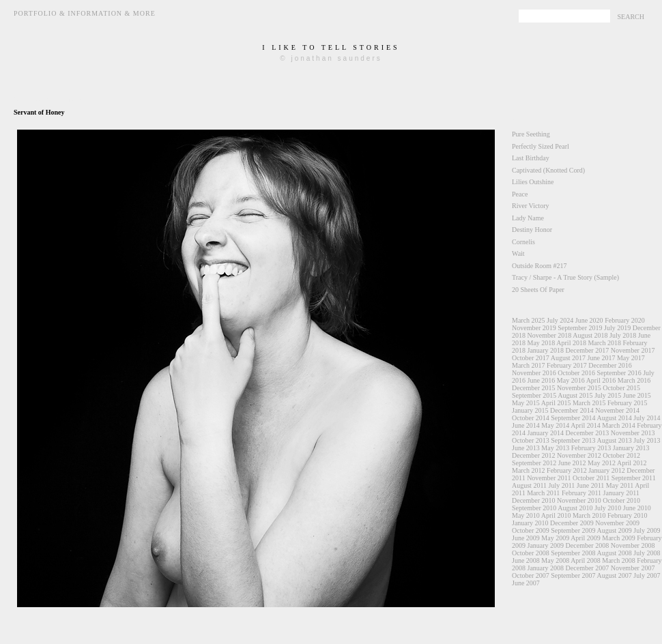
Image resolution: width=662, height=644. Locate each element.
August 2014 (614, 418)
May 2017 (631, 358)
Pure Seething (531, 134)
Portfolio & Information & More (85, 13)
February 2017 (567, 365)
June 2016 (542, 380)
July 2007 (647, 575)
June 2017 (602, 358)
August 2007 (614, 575)
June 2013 (526, 448)
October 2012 (621, 455)
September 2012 (534, 463)
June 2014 (526, 425)
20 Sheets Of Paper (538, 290)
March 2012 (529, 470)
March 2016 (634, 380)
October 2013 (531, 440)
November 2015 (579, 388)
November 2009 (617, 523)
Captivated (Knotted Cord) (548, 170)
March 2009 (619, 538)
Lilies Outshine (533, 182)
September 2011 (634, 478)
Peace (520, 194)
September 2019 (580, 328)
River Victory (530, 206)
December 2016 (610, 365)
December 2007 (588, 568)
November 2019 (534, 328)
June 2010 (637, 508)
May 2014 (555, 425)
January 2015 (530, 410)
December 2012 (534, 455)
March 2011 (543, 493)
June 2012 (572, 463)
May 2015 (526, 403)
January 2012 (607, 470)
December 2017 (588, 350)
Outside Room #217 (539, 266)
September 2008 (573, 553)
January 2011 (621, 493)
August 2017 (568, 358)
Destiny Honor (532, 230)
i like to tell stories (331, 47)
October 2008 (531, 553)
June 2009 (526, 538)
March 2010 (589, 515)
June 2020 (589, 320)
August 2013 (614, 440)
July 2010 (608, 508)
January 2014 (546, 433)
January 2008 (546, 568)
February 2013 (591, 448)
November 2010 (579, 500)
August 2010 (575, 508)
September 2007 (573, 575)
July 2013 (647, 440)
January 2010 (530, 523)
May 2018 (542, 343)
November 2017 (633, 350)
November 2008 (633, 545)
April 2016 (601, 380)
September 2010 (534, 508)
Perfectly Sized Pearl (541, 146)
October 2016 (576, 373)
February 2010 (628, 515)
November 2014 (617, 410)
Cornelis (523, 242)
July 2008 (647, 553)
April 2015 (556, 403)
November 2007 (633, 568)
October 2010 (621, 500)
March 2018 (604, 343)
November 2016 (534, 373)
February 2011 (581, 493)
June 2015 (637, 395)
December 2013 (588, 433)
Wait (518, 253)
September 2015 (534, 395)
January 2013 (631, 448)
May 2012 (602, 463)
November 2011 (549, 478)
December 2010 (534, 500)
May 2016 (571, 380)
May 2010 (526, 515)
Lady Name (528, 218)
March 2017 (529, 365)
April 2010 (556, 515)
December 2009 (572, 523)
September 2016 (619, 373)
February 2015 (628, 403)
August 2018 (590, 335)
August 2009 (614, 530)
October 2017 (531, 358)
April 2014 (586, 425)
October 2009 (531, 530)
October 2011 (591, 478)
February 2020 (625, 320)
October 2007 (531, 575)
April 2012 (632, 463)
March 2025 (529, 320)
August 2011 (529, 485)
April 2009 (586, 538)
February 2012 (567, 470)
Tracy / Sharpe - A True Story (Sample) (565, 277)
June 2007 (526, 583)
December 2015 (534, 388)
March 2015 (589, 403)
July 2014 (647, 418)
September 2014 (573, 418)
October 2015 (621, 388)
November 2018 (550, 335)
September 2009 (573, 530)
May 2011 (620, 485)
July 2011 (562, 485)
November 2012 (579, 455)
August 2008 (614, 553)
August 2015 (575, 395)
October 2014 (531, 418)
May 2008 (555, 560)
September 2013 (573, 440)
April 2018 (571, 343)
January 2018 (546, 350)
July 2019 (617, 328)
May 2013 (555, 448)
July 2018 (623, 335)
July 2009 (647, 530)
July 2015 (608, 395)
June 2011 (590, 485)
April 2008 (586, 560)
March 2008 (619, 560)
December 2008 (588, 545)
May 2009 (555, 538)
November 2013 (633, 433)
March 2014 (619, 425)
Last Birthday (531, 158)
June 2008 (526, 560)
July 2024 (560, 320)
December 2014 (572, 410)
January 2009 (546, 545)
